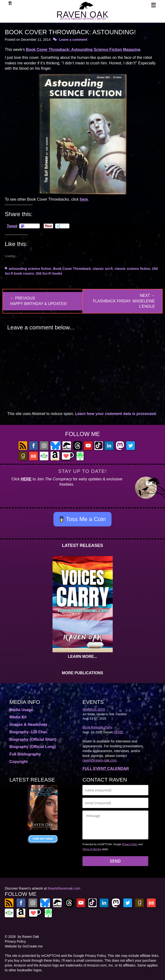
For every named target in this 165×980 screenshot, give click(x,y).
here (84, 199)
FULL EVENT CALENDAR (106, 769)
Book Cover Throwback (72, 269)
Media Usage (21, 710)
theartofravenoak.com (64, 888)
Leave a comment (73, 40)
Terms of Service (92, 849)
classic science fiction (132, 269)
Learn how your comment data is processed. (116, 414)
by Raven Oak (28, 937)
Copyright (19, 762)
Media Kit (18, 717)
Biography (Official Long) (33, 747)
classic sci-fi (103, 269)
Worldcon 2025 (94, 709)
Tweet (12, 226)
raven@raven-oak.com (99, 760)
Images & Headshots (28, 725)
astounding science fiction (30, 269)
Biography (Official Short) (33, 739)
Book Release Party (97, 727)
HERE (26, 479)
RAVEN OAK (82, 15)
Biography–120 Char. (29, 732)
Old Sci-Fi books (49, 273)
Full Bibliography (25, 754)
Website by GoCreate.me (24, 946)
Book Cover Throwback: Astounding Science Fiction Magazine (83, 50)
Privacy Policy (130, 844)
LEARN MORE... (82, 657)
